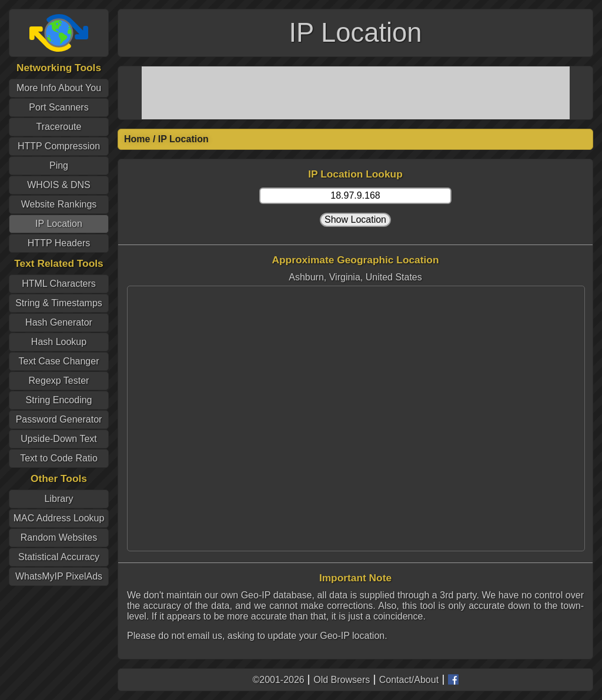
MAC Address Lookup (59, 518)
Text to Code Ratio (59, 458)
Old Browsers (342, 680)
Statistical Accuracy (59, 557)
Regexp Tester (59, 381)
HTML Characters (59, 284)
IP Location (59, 224)
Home (137, 139)
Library (59, 499)
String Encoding (59, 400)
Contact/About (409, 680)
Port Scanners (58, 107)
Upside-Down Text (59, 439)
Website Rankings (59, 204)
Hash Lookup (59, 342)
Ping (59, 165)
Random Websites (59, 537)
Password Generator (59, 419)
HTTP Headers (59, 243)
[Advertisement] (356, 93)
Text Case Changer (59, 361)
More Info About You (59, 88)
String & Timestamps (59, 303)
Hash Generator (59, 322)
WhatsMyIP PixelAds (59, 576)
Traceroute (59, 127)
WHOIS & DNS (59, 185)
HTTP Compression (59, 146)
